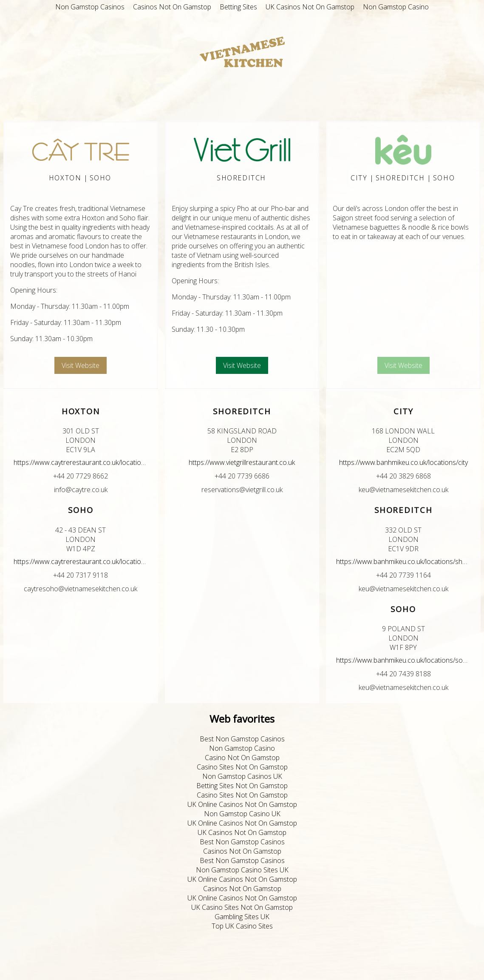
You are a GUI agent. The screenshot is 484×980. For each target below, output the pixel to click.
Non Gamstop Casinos (90, 7)
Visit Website (81, 365)
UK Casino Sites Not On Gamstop (242, 907)
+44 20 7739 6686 (242, 476)
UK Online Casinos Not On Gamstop (242, 804)
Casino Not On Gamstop (242, 758)
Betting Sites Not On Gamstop (242, 786)
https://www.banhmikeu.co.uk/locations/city (403, 462)
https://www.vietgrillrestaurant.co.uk (242, 462)
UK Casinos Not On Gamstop (310, 7)
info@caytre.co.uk (81, 490)
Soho (100, 178)
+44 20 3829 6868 (403, 476)
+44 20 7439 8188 (403, 674)
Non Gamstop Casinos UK (242, 776)
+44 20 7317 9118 (81, 575)
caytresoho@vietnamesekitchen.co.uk (81, 589)
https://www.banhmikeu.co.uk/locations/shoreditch (403, 561)
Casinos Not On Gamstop (172, 7)
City (359, 178)
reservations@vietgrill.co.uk (242, 490)
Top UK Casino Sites (242, 926)
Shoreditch (241, 178)
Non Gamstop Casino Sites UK (242, 870)
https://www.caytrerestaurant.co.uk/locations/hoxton (81, 462)
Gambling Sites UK (242, 917)
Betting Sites (238, 7)
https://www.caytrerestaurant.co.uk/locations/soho (81, 561)
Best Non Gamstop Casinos (242, 739)
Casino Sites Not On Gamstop (242, 767)
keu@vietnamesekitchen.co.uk (403, 490)
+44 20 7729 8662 (81, 476)
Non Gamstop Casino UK (242, 814)
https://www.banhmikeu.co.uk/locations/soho (403, 660)
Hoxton (65, 178)
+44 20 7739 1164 (403, 575)
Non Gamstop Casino (396, 7)
